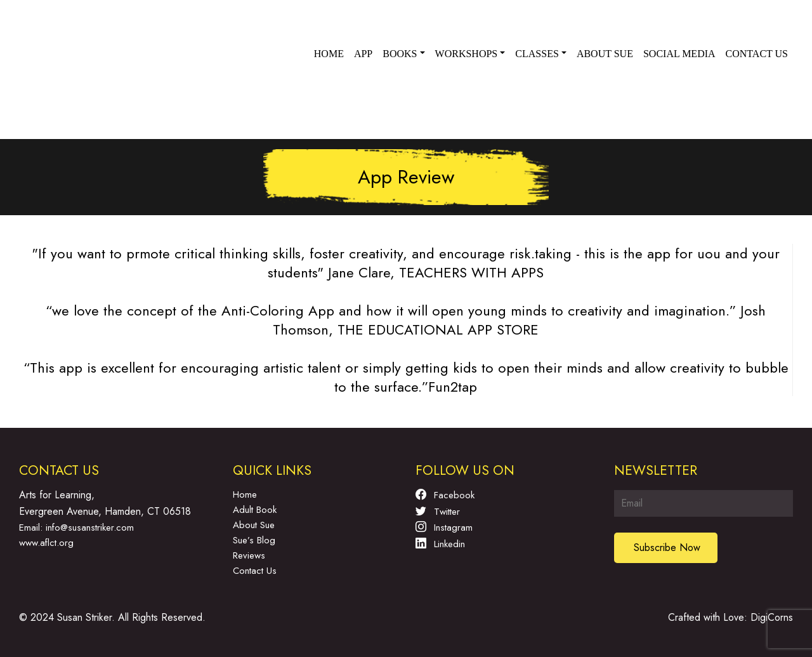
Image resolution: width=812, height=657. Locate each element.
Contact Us (255, 571)
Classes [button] (537, 54)
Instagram (444, 527)
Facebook (445, 494)
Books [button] (400, 54)
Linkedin (440, 543)
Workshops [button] (467, 54)
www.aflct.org (46, 543)
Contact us (757, 54)
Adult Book (255, 510)
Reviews (249, 555)
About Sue (605, 54)
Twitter (438, 511)
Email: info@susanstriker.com (76, 528)
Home (329, 54)
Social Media (679, 54)
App (363, 54)
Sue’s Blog (254, 540)
